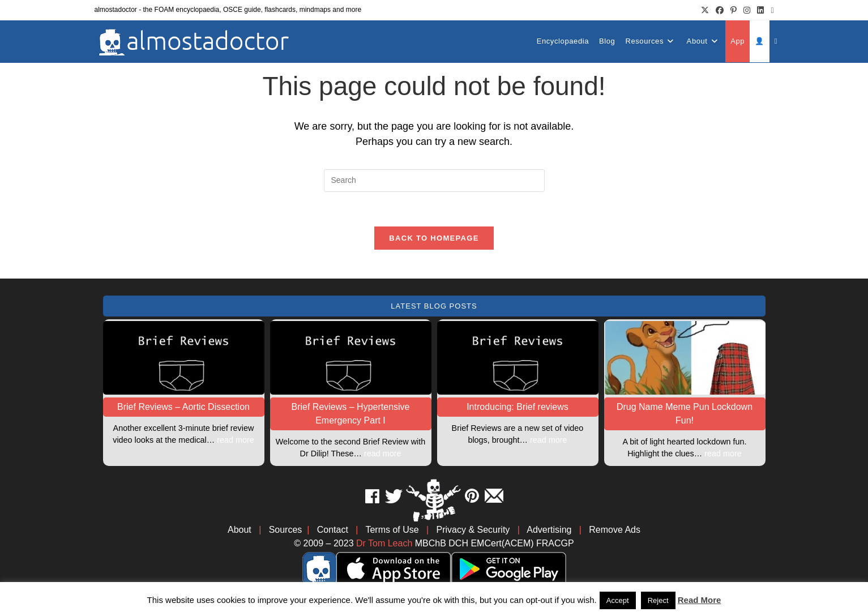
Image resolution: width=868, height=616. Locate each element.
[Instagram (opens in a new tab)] (747, 10)
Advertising (549, 530)
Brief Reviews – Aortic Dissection (183, 407)
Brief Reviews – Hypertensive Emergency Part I (351, 414)
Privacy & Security (473, 530)
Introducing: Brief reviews (518, 407)
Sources (286, 530)
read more (236, 440)
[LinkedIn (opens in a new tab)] (760, 10)
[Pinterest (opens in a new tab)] (734, 10)
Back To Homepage (434, 238)
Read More (700, 600)
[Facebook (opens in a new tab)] (720, 10)
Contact (333, 530)
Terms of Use (392, 530)
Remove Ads (615, 530)
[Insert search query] (434, 181)
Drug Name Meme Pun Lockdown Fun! (685, 414)
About (240, 530)
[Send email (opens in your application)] (770, 10)
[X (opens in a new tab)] (705, 10)
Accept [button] (618, 600)
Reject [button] (658, 600)
